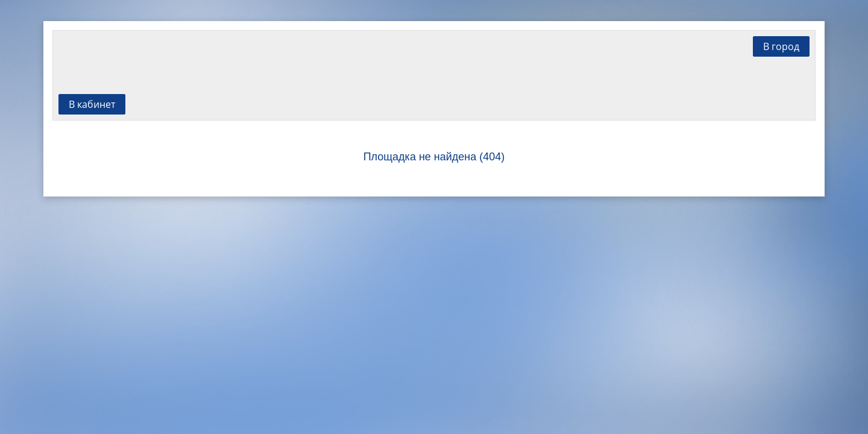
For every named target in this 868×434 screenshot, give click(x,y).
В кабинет (92, 104)
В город (781, 46)
